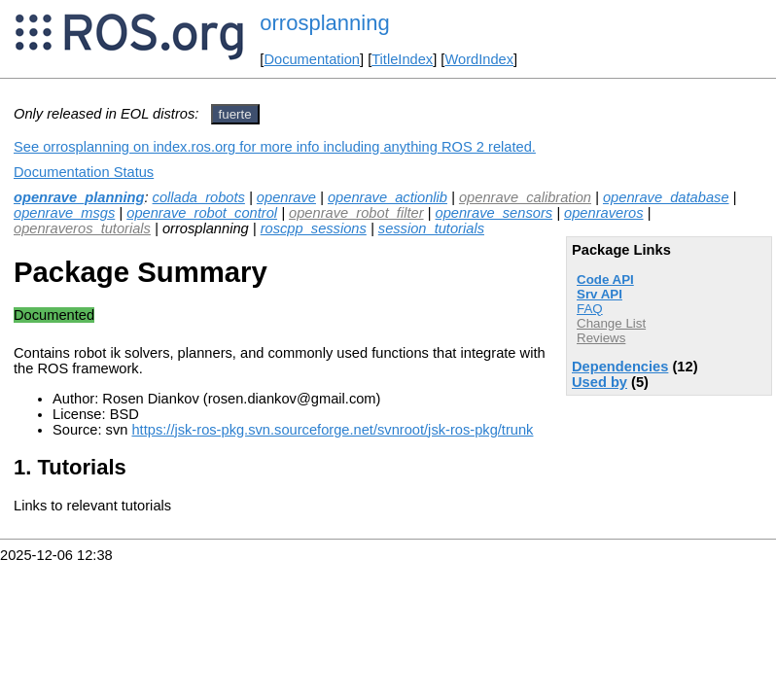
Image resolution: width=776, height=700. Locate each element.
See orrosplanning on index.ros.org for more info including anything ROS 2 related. (275, 147)
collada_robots (199, 197)
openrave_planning (79, 197)
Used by (600, 382)
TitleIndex (402, 59)
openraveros (603, 213)
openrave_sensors (494, 213)
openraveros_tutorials (82, 228)
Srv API (600, 294)
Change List (611, 323)
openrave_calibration (525, 197)
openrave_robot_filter (356, 213)
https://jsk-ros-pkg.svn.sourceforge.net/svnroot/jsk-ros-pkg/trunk (332, 430)
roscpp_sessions (314, 228)
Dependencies (620, 367)
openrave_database (666, 197)
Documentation (312, 59)
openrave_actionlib (388, 197)
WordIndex (479, 59)
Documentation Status (84, 172)
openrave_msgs (64, 213)
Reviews (601, 338)
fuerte (235, 114)
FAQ (590, 309)
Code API (605, 280)
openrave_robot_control (202, 213)
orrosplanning (324, 23)
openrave (286, 197)
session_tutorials (431, 228)
